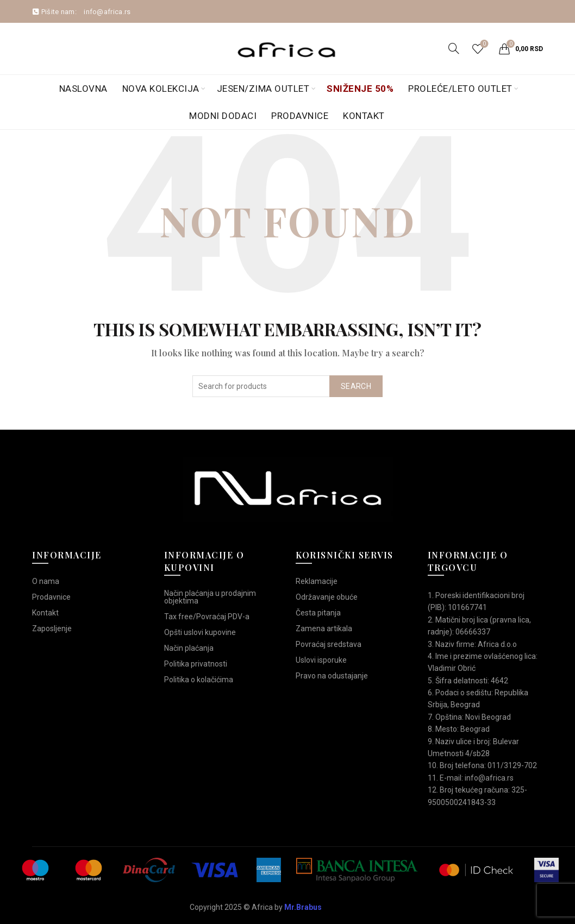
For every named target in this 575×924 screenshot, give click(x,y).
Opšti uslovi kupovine (200, 632)
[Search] (454, 48)
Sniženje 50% (360, 89)
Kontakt (364, 116)
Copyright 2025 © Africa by (256, 907)
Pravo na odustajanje (332, 676)
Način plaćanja (189, 648)
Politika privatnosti (196, 664)
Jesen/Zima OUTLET (263, 89)
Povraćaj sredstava (329, 644)
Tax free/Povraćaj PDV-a (207, 617)
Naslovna (83, 89)
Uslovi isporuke (321, 660)
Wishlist (483, 44)
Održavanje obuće (327, 597)
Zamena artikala (324, 628)
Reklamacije (317, 581)
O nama (46, 581)
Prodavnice (300, 116)
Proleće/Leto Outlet (460, 89)
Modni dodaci (223, 116)
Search (356, 386)
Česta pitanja (318, 613)
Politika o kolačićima (199, 680)
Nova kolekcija (161, 89)
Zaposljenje (52, 628)
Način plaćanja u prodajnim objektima (210, 597)
